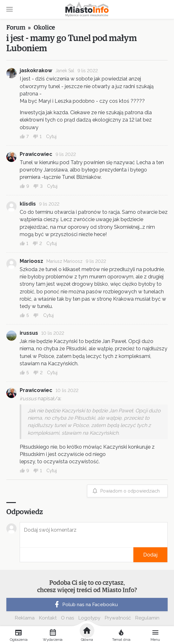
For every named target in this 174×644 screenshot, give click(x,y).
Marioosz (31, 261)
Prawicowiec (36, 154)
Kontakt (48, 618)
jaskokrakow (36, 70)
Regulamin (147, 618)
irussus (29, 333)
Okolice (44, 28)
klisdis (28, 204)
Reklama (25, 618)
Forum (16, 28)
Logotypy (89, 618)
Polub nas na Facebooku (85, 605)
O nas (67, 618)
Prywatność (118, 618)
